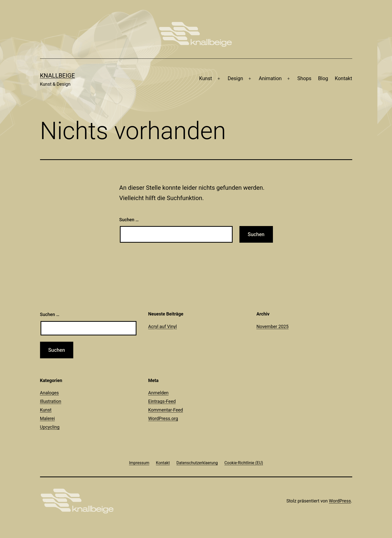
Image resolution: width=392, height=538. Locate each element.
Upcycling (50, 427)
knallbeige (58, 76)
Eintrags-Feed (162, 401)
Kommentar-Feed (166, 410)
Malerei (47, 418)
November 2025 (273, 326)
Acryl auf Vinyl (163, 326)
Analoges (49, 393)
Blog (323, 78)
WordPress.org (163, 418)
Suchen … (129, 220)
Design (235, 78)
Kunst (206, 78)
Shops (304, 78)
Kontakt (344, 78)
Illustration (51, 401)
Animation (270, 78)
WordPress (340, 501)
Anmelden (158, 393)
